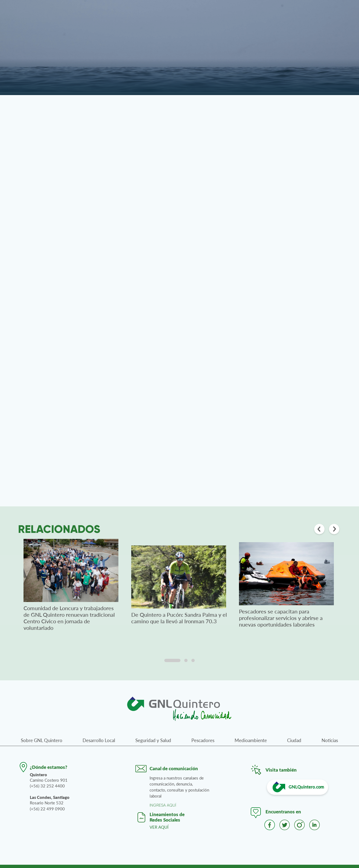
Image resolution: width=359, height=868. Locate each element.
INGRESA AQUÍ (163, 805)
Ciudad (294, 740)
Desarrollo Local (99, 740)
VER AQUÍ (159, 827)
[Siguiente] (334, 530)
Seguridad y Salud (153, 740)
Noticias (330, 740)
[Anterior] (319, 530)
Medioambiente (251, 740)
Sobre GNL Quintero (42, 740)
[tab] (172, 660)
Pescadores (203, 740)
